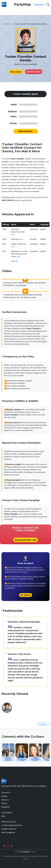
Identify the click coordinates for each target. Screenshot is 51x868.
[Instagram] (8, 846)
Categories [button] (39, 4)
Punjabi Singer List (9, 829)
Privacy (4, 803)
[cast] (13, 235)
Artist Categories (8, 832)
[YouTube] (4, 846)
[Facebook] (12, 846)
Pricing (4, 796)
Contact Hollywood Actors (12, 825)
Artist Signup (7, 812)
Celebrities (8, 24)
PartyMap (23, 4)
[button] (47, 4)
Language (43, 724)
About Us (5, 800)
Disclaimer (6, 807)
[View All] (14, 261)
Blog (3, 816)
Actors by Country (9, 822)
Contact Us (6, 793)
